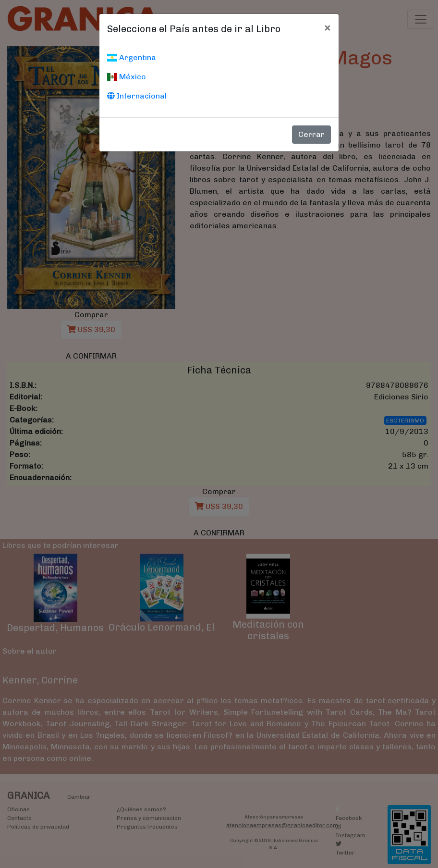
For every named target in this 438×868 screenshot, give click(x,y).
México (127, 77)
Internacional (137, 96)
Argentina (132, 57)
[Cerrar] (327, 27)
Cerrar (311, 134)
